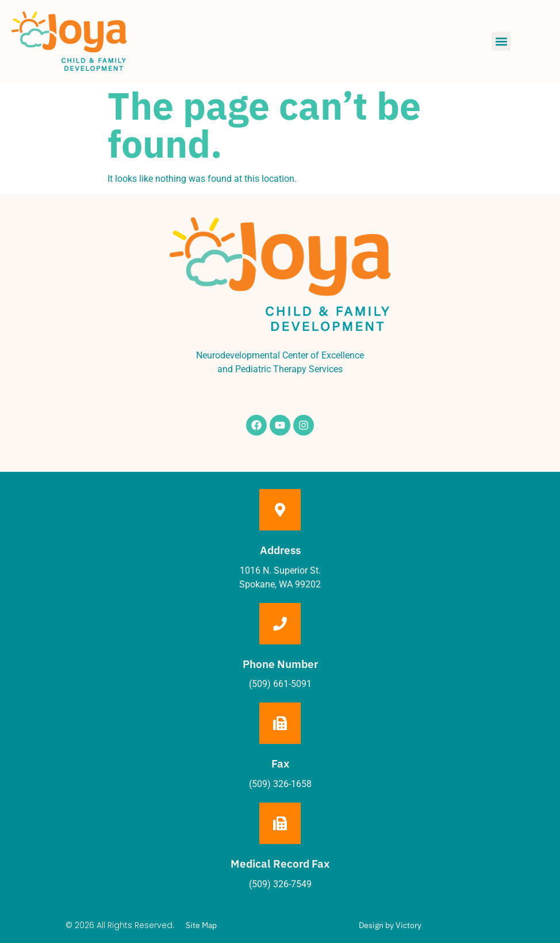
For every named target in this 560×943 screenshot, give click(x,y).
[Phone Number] (280, 624)
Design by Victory (390, 925)
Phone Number (280, 664)
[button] (501, 41)
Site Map (201, 925)
